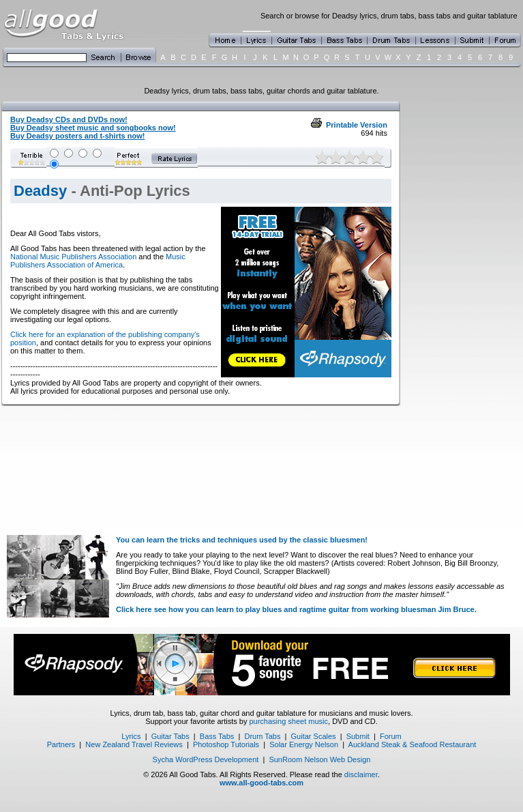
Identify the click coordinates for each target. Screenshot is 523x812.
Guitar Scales (314, 736)
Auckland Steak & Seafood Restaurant (413, 744)
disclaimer (361, 774)
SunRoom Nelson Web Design (319, 759)
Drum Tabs (262, 736)
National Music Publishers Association (73, 257)
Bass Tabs (217, 736)
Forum (391, 736)
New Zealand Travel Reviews (134, 744)
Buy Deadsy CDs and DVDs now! (69, 119)
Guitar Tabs (170, 736)
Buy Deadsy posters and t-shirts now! (77, 136)
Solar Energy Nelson (304, 744)
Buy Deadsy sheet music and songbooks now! (93, 128)
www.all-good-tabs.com (261, 783)
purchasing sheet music (288, 721)
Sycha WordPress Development (206, 759)
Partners (61, 744)
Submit (358, 736)
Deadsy (40, 191)
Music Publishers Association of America (98, 261)
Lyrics (131, 736)
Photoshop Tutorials (226, 744)
